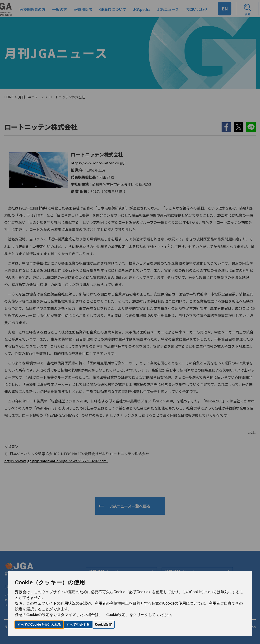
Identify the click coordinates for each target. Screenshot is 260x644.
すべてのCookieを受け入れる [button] (39, 625)
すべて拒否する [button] (78, 625)
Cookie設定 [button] (104, 625)
